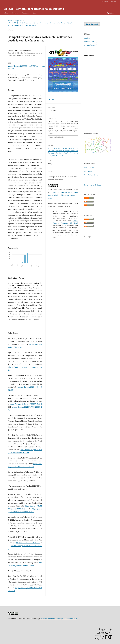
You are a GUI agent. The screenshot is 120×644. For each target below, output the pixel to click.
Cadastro (105, 2)
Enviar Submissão (92, 24)
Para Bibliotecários (91, 175)
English (87, 38)
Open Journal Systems (93, 185)
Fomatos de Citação (57, 137)
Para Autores (89, 171)
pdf (52, 99)
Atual (6, 13)
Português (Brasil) (91, 45)
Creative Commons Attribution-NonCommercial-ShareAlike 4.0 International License (63, 195)
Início (10, 21)
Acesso (113, 2)
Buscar (111, 13)
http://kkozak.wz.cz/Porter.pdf (28, 543)
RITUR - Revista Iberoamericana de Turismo (34, 9)
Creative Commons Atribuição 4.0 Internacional (58, 619)
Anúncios (26, 13)
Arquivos (15, 13)
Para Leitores (89, 168)
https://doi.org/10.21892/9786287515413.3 (26, 404)
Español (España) (91, 42)
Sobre (35, 13)
